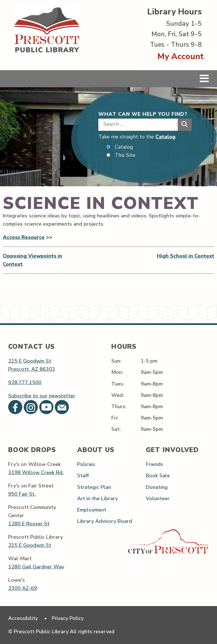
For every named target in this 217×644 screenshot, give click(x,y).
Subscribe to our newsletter (42, 396)
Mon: (117, 373)
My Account (181, 56)
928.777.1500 (25, 383)
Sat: (116, 429)
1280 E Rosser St (29, 524)
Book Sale (158, 476)
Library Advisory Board (105, 521)
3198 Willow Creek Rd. (36, 473)
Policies (86, 465)
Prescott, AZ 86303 (32, 369)
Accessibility (23, 618)
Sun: (116, 361)
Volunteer (158, 498)
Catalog (165, 137)
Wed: (118, 395)
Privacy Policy (68, 618)
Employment (92, 510)
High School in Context (185, 256)
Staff (83, 476)
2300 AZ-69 (23, 589)
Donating (157, 487)
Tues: (118, 384)
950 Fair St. (22, 494)
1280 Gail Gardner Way (36, 567)
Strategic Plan (94, 487)
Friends (154, 465)
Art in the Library (97, 498)
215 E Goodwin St (30, 361)
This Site (125, 155)
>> (48, 237)
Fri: (115, 418)
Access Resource (24, 237)
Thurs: (119, 406)
